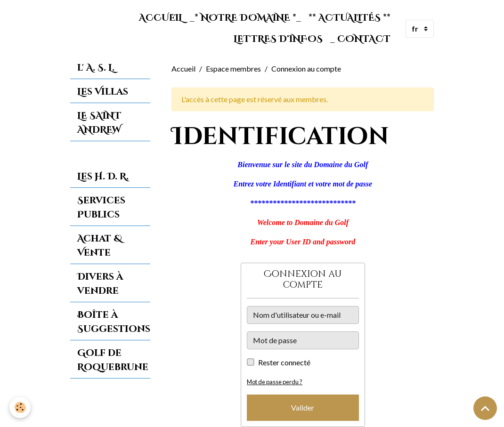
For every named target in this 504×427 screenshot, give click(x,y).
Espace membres (233, 68)
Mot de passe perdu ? (275, 382)
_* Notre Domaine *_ (245, 18)
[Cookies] (20, 407)
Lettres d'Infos (278, 39)
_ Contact (360, 39)
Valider (303, 407)
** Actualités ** (350, 18)
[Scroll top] (485, 408)
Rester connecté (284, 362)
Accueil (161, 18)
